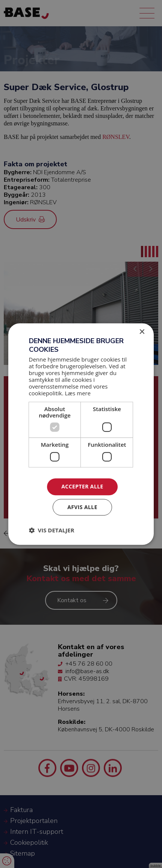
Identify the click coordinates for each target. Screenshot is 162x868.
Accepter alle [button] (82, 486)
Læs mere (78, 393)
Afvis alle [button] (82, 507)
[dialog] (81, 434)
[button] (52, 530)
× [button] (142, 332)
